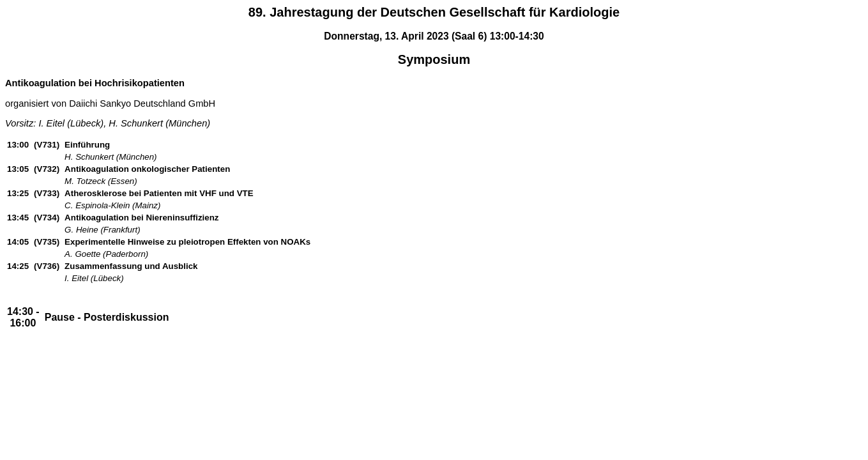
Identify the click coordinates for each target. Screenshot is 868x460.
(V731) (47, 145)
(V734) (47, 218)
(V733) (47, 193)
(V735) (47, 242)
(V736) (47, 266)
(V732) (47, 169)
